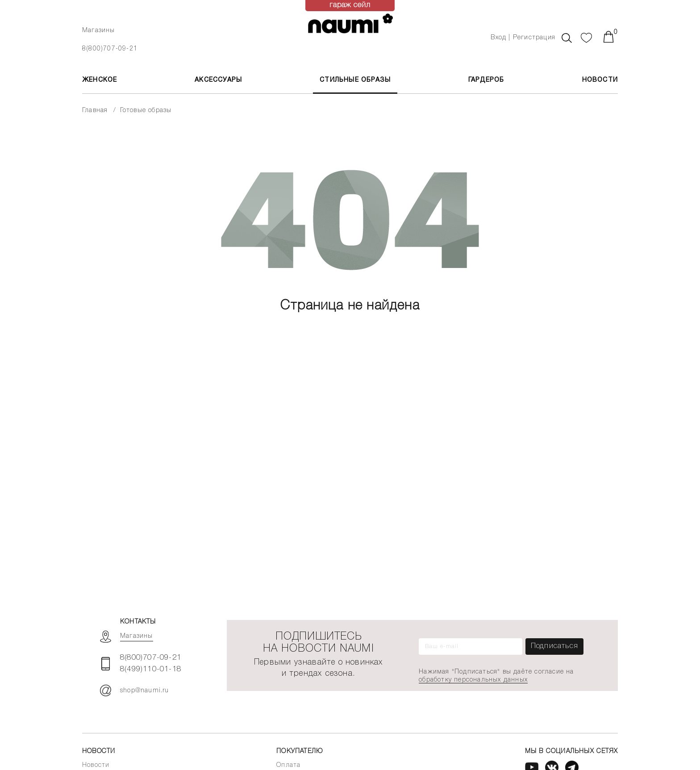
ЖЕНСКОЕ (100, 80)
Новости (600, 80)
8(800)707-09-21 (110, 49)
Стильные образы (355, 80)
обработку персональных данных (473, 680)
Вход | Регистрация (523, 38)
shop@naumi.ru (135, 690)
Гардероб (486, 80)
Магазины (99, 31)
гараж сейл (350, 5)
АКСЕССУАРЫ (218, 80)
